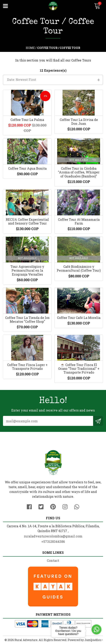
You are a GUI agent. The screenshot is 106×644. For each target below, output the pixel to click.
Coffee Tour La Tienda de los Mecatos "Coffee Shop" (27, 320)
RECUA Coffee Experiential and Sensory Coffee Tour (27, 221)
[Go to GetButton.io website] (96, 640)
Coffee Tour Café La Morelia (79, 318)
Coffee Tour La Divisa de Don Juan (79, 122)
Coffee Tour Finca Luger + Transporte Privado (27, 367)
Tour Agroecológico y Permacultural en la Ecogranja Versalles (27, 270)
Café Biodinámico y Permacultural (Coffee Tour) (79, 268)
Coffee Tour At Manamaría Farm (79, 221)
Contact (53, 560)
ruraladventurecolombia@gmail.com (53, 536)
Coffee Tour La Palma (27, 120)
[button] (53, 80)
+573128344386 (53, 542)
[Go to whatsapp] (96, 629)
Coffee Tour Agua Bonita (27, 168)
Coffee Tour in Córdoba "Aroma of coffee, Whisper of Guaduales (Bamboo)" (79, 172)
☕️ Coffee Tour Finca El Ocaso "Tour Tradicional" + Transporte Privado (79, 368)
